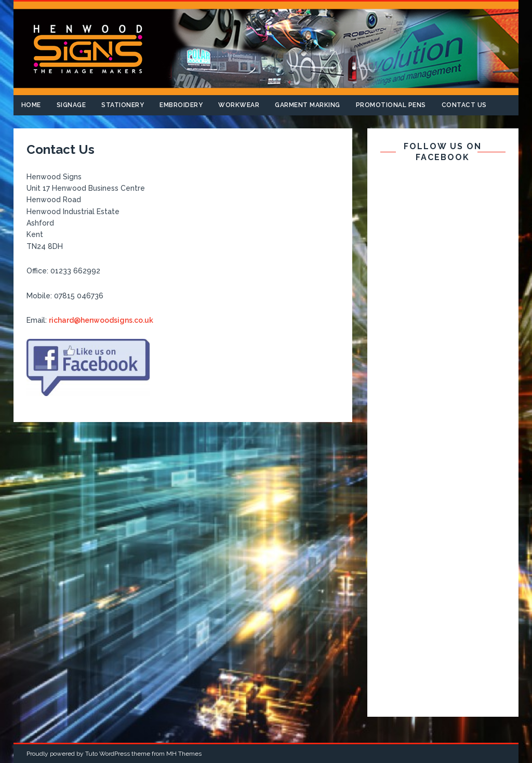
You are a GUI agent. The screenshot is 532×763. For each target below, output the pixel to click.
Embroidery (181, 105)
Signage (71, 105)
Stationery (123, 105)
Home (31, 105)
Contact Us (464, 105)
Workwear (239, 105)
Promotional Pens (391, 105)
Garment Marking (308, 105)
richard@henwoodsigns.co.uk (101, 320)
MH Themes (184, 754)
